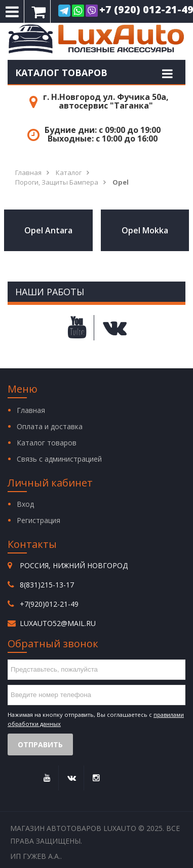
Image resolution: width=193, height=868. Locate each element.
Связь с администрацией (59, 459)
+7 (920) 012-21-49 (118, 11)
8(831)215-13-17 (47, 585)
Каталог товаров (61, 73)
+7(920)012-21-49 (49, 604)
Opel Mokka (145, 230)
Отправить (40, 744)
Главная (31, 410)
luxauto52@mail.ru (58, 623)
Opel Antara (48, 230)
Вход (25, 504)
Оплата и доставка (50, 426)
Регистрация (38, 520)
